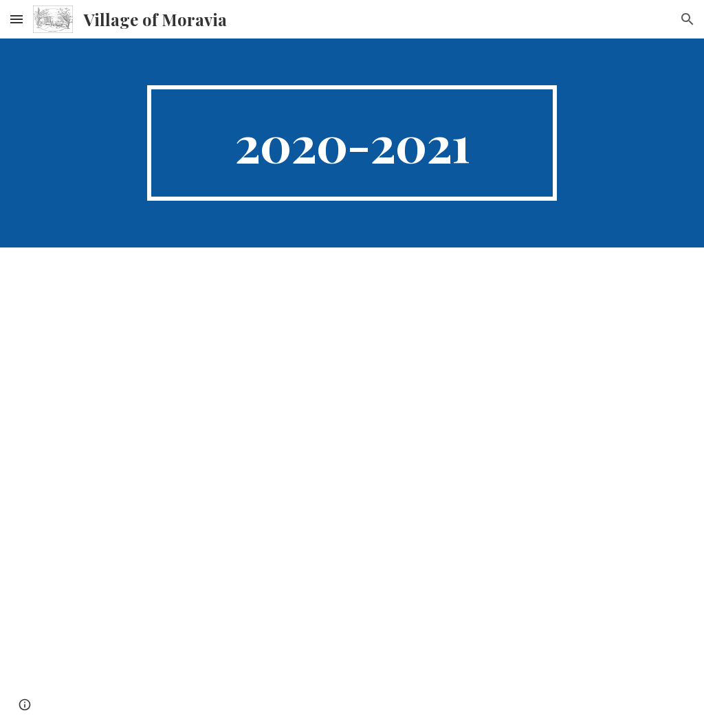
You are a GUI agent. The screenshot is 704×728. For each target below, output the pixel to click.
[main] (352, 143)
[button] (16, 19)
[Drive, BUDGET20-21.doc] (352, 488)
